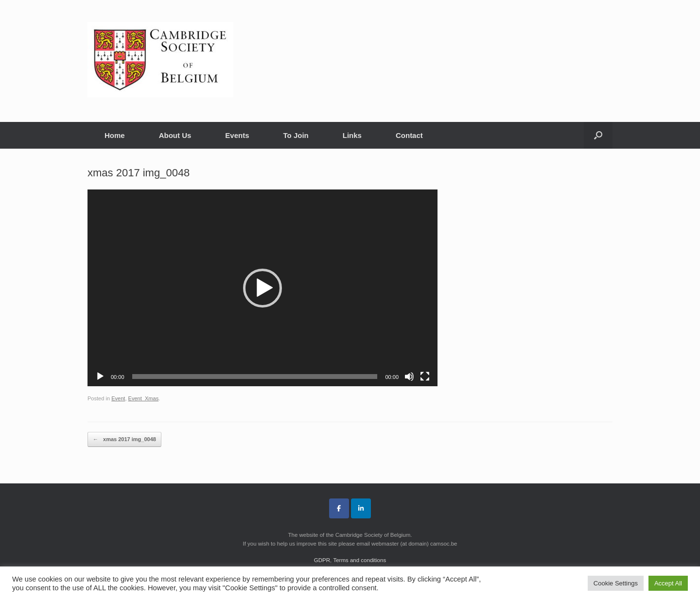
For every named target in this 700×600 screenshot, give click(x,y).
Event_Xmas (144, 398)
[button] (598, 135)
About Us (175, 135)
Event (118, 398)
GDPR (322, 560)
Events (237, 135)
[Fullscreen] (425, 377)
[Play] (100, 377)
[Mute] (409, 377)
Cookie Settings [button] (616, 583)
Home (115, 135)
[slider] (255, 377)
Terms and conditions (359, 560)
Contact (409, 135)
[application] (262, 288)
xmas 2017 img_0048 (124, 439)
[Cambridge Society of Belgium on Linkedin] (361, 508)
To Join (296, 135)
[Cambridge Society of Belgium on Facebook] (339, 508)
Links (352, 135)
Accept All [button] (668, 583)
